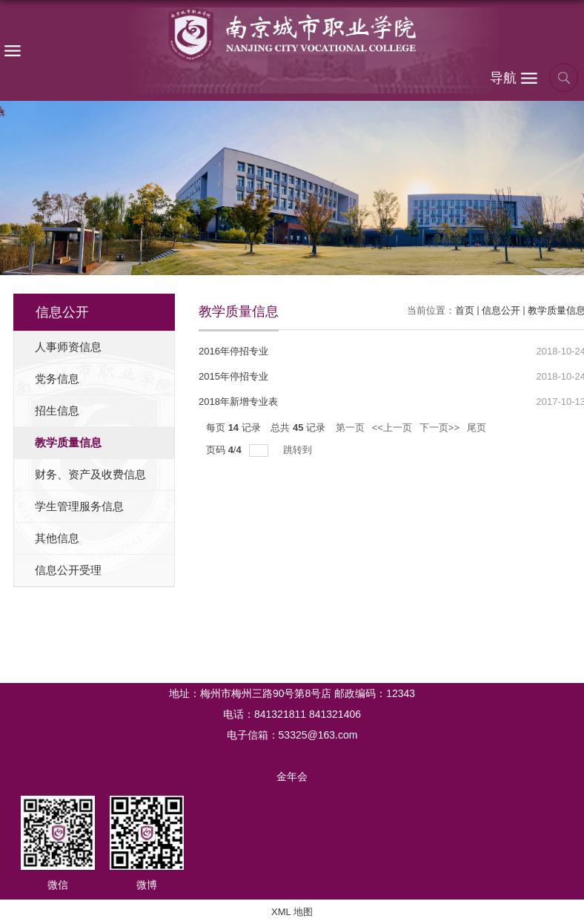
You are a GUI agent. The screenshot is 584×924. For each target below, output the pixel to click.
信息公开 (501, 310)
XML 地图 (292, 912)
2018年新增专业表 (238, 402)
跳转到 (299, 450)
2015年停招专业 (233, 376)
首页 (465, 310)
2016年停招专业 (233, 351)
